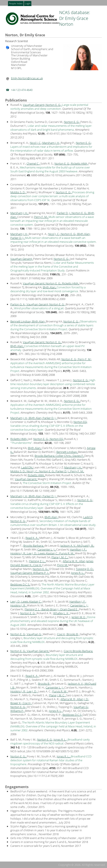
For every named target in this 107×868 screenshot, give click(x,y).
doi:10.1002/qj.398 (83, 312)
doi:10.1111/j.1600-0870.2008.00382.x (34, 299)
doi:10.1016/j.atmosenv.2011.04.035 (69, 175)
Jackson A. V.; (69, 546)
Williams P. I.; (41, 573)
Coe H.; (62, 634)
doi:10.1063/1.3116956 (25, 278)
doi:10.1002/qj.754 (75, 204)
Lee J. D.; (33, 553)
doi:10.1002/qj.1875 (79, 113)
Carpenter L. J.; (47, 549)
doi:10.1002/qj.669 (53, 229)
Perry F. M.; (41, 217)
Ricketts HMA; (80, 163)
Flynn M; (63, 565)
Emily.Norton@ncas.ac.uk (27, 78)
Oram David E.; (70, 609)
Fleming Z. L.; (38, 561)
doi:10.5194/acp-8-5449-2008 (29, 375)
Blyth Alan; (84, 234)
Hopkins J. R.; (19, 553)
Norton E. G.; (54, 105)
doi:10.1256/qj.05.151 (33, 533)
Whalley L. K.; (62, 613)
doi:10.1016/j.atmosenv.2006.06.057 (34, 629)
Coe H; (38, 565)
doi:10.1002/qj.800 (23, 158)
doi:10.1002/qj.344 (23, 337)
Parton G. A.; (18, 304)
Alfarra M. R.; (71, 561)
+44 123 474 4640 (22, 90)
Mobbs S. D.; (18, 192)
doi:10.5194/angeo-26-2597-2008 (59, 396)
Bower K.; (27, 565)
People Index (16, 4)
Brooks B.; (73, 634)
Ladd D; (88, 517)
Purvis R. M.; (67, 553)
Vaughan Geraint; (34, 105)
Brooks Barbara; (45, 456)
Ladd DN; (27, 467)
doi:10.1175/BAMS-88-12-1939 (30, 491)
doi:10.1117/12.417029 (43, 776)
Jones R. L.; (78, 573)
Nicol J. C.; (36, 143)
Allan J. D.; (83, 699)
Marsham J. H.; (52, 143)
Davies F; (78, 456)
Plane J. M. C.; (60, 557)
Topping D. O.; (85, 569)
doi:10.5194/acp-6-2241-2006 (66, 596)
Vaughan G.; (35, 634)
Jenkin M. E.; (79, 617)
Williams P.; (18, 711)
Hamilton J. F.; (78, 549)
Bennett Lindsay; (21, 321)
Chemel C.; (34, 163)
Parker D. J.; (64, 213)
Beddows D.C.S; (20, 584)
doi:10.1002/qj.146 (72, 433)
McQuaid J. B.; (86, 546)
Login (28, 4)
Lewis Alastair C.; (49, 553)
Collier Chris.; (64, 456)
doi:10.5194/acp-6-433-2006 (29, 670)
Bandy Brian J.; (51, 609)
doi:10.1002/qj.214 (43, 354)
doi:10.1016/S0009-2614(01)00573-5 (50, 751)
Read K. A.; (32, 538)
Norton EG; (80, 422)
